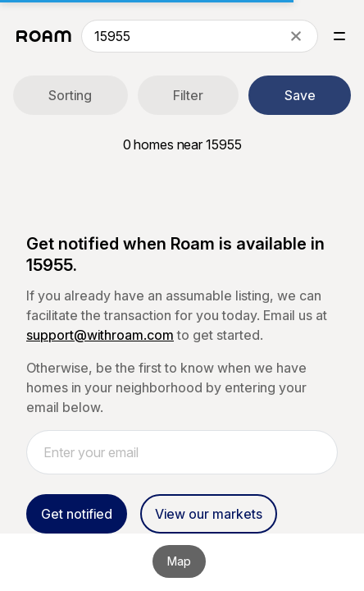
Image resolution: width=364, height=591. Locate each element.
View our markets (209, 514)
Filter (188, 95)
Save (300, 95)
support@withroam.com (100, 335)
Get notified (77, 514)
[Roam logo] (44, 36)
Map (179, 561)
